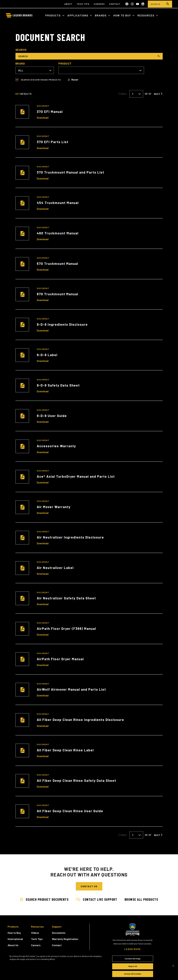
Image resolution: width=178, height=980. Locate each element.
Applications (78, 15)
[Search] (156, 4)
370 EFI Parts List (53, 142)
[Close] (173, 966)
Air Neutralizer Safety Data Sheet (66, 598)
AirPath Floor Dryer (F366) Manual (66, 628)
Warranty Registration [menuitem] (65, 939)
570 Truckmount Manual (57, 263)
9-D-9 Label (47, 355)
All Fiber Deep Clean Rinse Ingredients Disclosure (80, 720)
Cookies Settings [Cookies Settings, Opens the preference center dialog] (133, 959)
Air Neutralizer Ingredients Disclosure (70, 537)
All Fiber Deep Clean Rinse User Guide (70, 811)
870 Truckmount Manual (57, 294)
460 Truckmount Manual (58, 233)
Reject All (133, 966)
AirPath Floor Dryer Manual (60, 659)
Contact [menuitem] (115, 4)
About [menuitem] (68, 4)
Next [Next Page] (157, 94)
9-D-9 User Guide (52, 416)
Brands (101, 15)
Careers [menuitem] (99, 4)
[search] (168, 4)
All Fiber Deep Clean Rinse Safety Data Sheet (76, 780)
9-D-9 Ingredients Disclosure (62, 324)
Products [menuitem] (13, 926)
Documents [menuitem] (59, 933)
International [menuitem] (15, 939)
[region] (89, 966)
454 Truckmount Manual (58, 203)
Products (53, 15)
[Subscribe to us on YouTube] (138, 4)
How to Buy (123, 15)
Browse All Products (143, 899)
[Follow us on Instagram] (132, 4)
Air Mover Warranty (54, 507)
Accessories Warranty (56, 446)
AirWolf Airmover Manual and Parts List (71, 689)
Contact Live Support (97, 899)
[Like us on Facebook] (127, 4)
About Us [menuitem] (13, 945)
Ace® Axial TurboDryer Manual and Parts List (76, 476)
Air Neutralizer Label (55, 568)
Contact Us (89, 886)
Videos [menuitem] (35, 933)
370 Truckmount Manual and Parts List (71, 172)
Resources (146, 15)
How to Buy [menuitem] (14, 933)
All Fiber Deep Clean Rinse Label (65, 750)
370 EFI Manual (50, 112)
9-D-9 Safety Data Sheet (58, 385)
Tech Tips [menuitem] (83, 4)
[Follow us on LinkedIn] (143, 4)
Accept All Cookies (133, 974)
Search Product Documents (43, 899)
